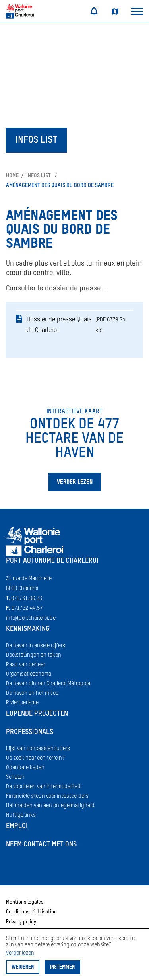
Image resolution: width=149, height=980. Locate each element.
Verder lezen (20, 953)
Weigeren (23, 967)
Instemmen (62, 967)
